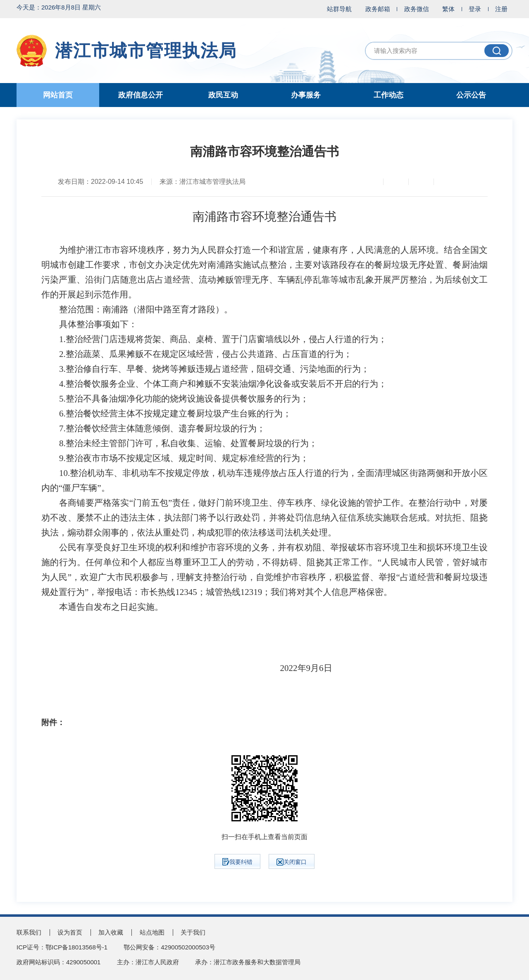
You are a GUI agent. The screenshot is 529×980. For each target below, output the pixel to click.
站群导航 (339, 9)
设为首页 (70, 932)
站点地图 (152, 932)
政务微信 (417, 9)
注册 (501, 9)
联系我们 (29, 932)
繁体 (448, 9)
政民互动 (223, 95)
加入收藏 (111, 932)
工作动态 (388, 95)
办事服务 (306, 95)
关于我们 (193, 932)
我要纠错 (237, 862)
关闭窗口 (292, 862)
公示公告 (471, 95)
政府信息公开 (141, 95)
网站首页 (58, 95)
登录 (475, 9)
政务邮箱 (378, 9)
